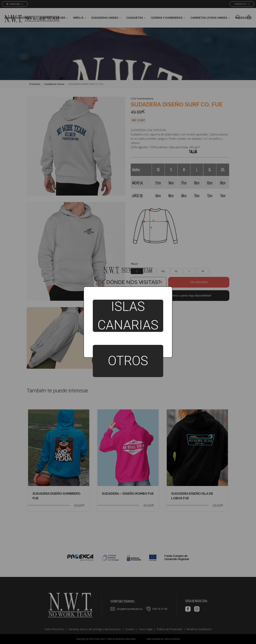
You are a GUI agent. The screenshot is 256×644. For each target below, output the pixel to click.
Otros (128, 361)
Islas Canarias (128, 316)
